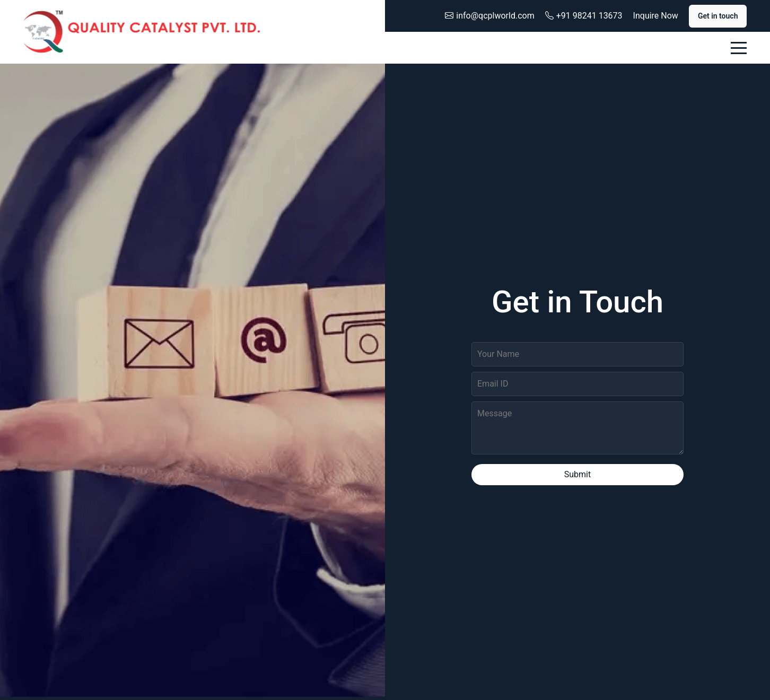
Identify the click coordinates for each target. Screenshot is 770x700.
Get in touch (718, 16)
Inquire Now (656, 16)
